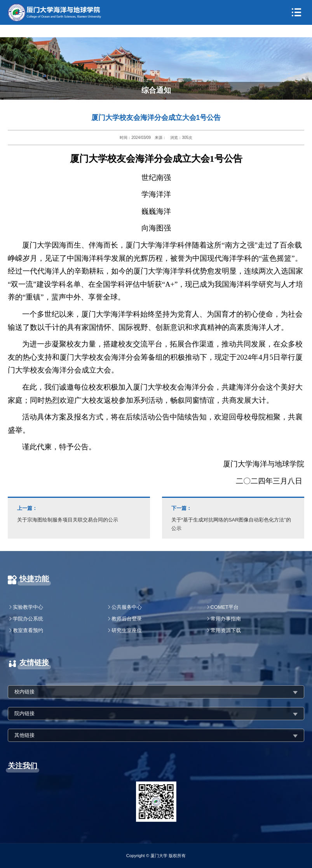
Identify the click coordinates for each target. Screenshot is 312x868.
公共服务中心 (127, 607)
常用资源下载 (226, 630)
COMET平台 (225, 607)
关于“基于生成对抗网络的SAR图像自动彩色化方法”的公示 (233, 518)
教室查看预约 (28, 630)
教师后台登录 (127, 619)
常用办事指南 (226, 619)
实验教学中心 (28, 607)
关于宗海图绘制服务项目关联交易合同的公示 (79, 513)
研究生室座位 (127, 630)
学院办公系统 (28, 619)
